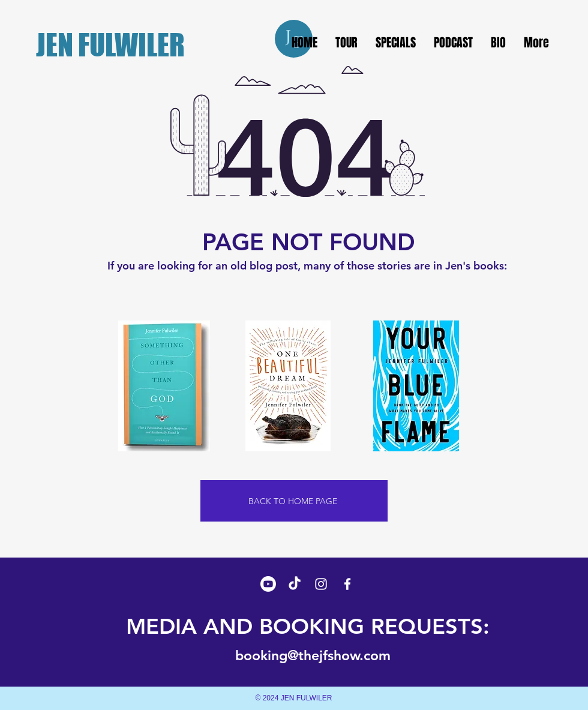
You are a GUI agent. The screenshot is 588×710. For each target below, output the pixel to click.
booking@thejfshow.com (313, 655)
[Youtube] (268, 584)
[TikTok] (295, 584)
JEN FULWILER (110, 45)
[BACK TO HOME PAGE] (294, 501)
